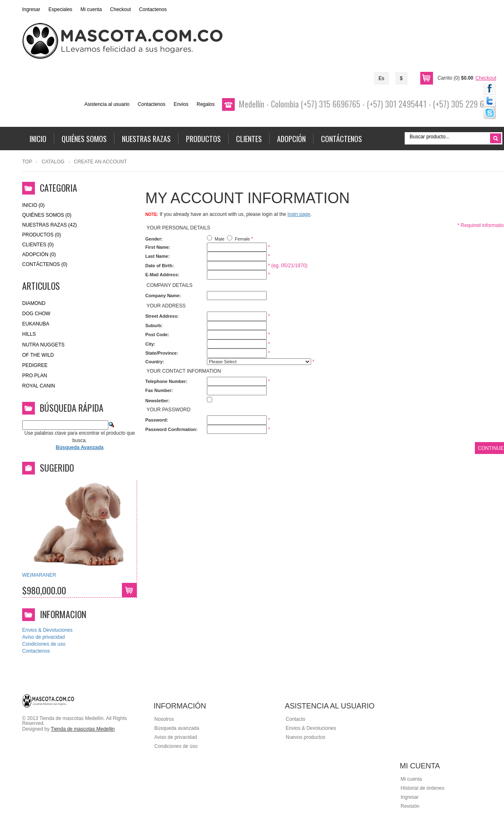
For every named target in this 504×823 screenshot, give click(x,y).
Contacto (296, 719)
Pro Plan (35, 376)
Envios (181, 104)
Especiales (60, 9)
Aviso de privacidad (44, 637)
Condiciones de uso (44, 644)
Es (381, 78)
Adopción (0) (39, 254)
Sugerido (57, 468)
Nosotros (164, 719)
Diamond (34, 303)
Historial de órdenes (423, 788)
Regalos (206, 104)
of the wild (38, 355)
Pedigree (35, 365)
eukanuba (36, 324)
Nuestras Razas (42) (49, 225)
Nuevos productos (306, 737)
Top (27, 162)
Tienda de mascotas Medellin (83, 729)
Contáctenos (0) (45, 264)
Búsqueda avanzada (177, 728)
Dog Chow (36, 314)
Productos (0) (41, 235)
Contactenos (153, 9)
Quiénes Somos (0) (47, 215)
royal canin (39, 386)
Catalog (53, 162)
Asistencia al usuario (107, 104)
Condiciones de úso (176, 746)
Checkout (120, 9)
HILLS (29, 334)
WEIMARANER (39, 575)
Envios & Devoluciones (47, 630)
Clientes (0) (38, 245)
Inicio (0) (33, 205)
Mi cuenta (91, 9)
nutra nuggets (43, 345)
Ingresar (31, 9)
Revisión (410, 806)
